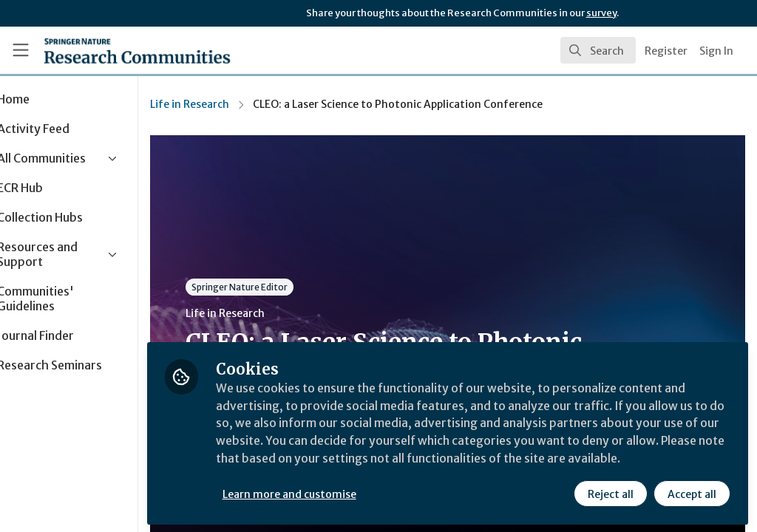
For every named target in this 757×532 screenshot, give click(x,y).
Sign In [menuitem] (716, 51)
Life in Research (241, 104)
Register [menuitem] (666, 51)
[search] (598, 50)
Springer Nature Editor (291, 287)
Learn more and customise (340, 493)
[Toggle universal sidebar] (21, 50)
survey (601, 13)
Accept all (692, 493)
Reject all (611, 493)
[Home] (111, 50)
